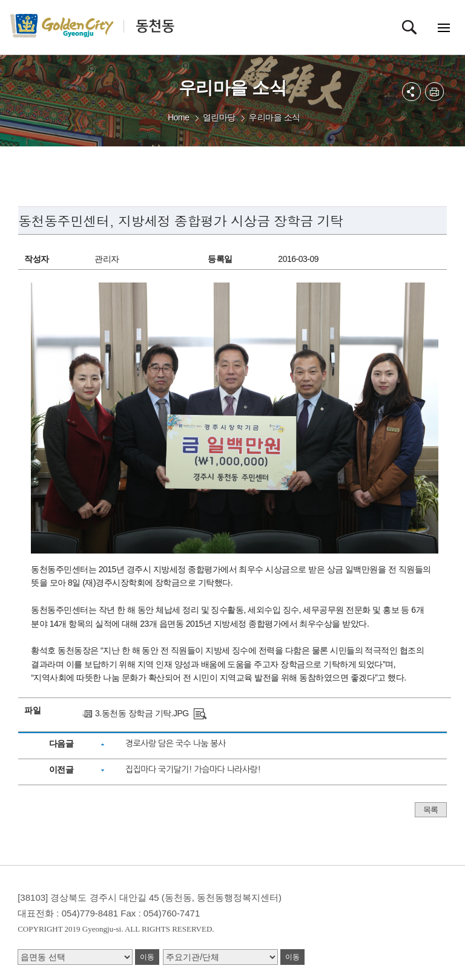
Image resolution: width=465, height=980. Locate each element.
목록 (431, 810)
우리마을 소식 (274, 117)
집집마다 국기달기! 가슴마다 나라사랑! (193, 769)
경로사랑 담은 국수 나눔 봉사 (176, 743)
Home (178, 117)
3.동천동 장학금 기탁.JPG (142, 713)
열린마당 (219, 117)
